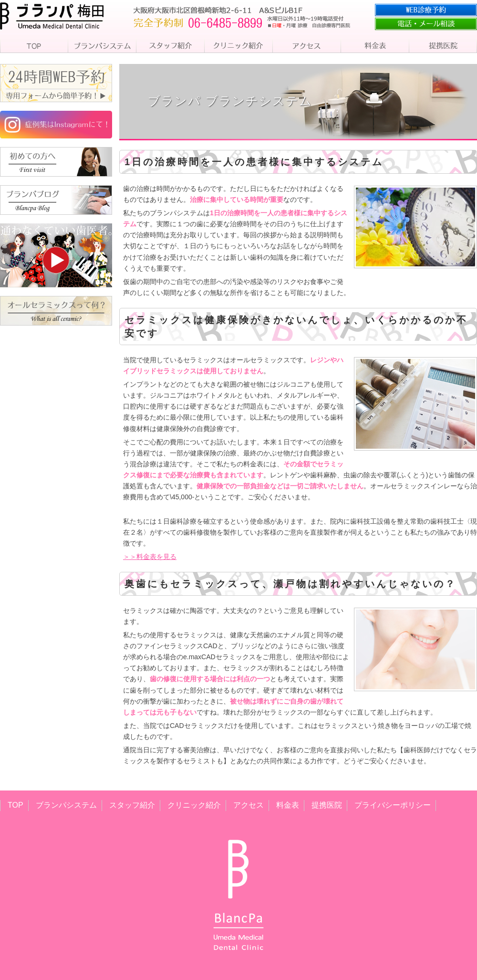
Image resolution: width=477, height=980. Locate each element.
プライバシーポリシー (393, 805)
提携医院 (327, 805)
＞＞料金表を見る (150, 557)
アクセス (249, 805)
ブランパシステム (66, 805)
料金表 (288, 805)
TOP (16, 805)
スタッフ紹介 (132, 805)
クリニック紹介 (194, 805)
